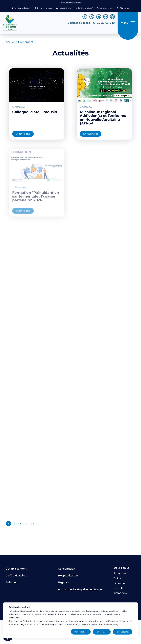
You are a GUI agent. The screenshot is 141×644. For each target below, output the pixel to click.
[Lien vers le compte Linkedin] (99, 17)
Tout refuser (102, 632)
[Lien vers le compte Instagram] (112, 17)
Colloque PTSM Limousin (35, 112)
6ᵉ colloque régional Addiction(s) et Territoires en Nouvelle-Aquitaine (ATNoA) (103, 118)
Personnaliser (81, 632)
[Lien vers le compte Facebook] (85, 17)
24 (33, 524)
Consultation (67, 569)
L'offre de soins (16, 576)
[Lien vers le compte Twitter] (92, 17)
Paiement (12, 582)
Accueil (11, 42)
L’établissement (16, 569)
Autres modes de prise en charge (80, 590)
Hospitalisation (68, 576)
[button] (21, 8)
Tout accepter (123, 632)
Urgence (64, 582)
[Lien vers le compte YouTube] (106, 17)
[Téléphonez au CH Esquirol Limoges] (104, 23)
